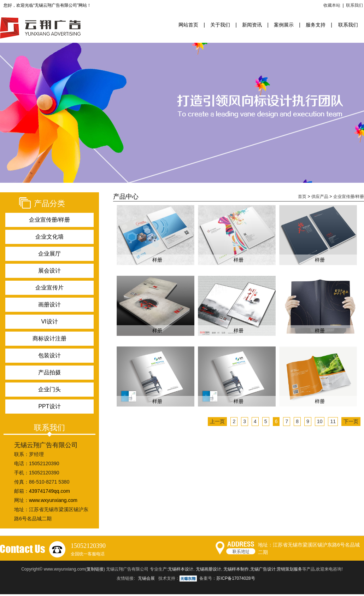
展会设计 (49, 271)
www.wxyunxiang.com (53, 500)
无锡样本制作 (236, 569)
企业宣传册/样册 (49, 220)
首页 (302, 197)
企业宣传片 (49, 288)
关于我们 (220, 25)
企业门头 (49, 389)
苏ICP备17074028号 (236, 578)
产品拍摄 (49, 372)
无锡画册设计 (209, 569)
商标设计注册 (49, 338)
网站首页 (188, 25)
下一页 (351, 421)
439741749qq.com (49, 491)
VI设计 (49, 322)
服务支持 (316, 25)
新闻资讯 (252, 25)
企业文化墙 (49, 237)
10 (320, 421)
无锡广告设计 (263, 569)
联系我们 (354, 5)
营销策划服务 (289, 569)
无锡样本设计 (181, 569)
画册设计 (49, 305)
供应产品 (320, 197)
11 (333, 421)
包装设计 (49, 355)
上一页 (217, 421)
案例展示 (284, 25)
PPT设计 (49, 406)
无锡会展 (146, 578)
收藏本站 (332, 5)
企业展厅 (49, 254)
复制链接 (95, 569)
